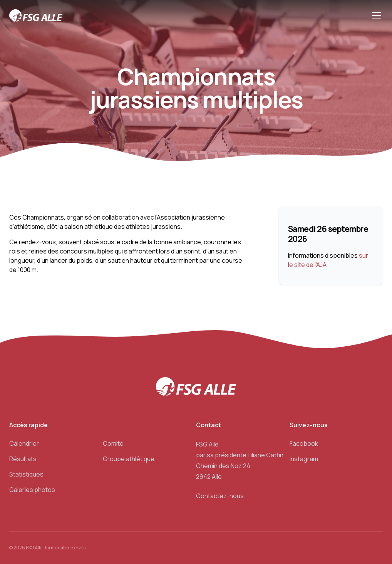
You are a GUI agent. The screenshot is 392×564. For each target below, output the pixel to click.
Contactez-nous (220, 496)
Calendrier (24, 443)
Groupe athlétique (129, 459)
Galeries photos (32, 490)
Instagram (304, 459)
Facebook (304, 443)
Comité (113, 443)
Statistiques (26, 474)
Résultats (23, 459)
